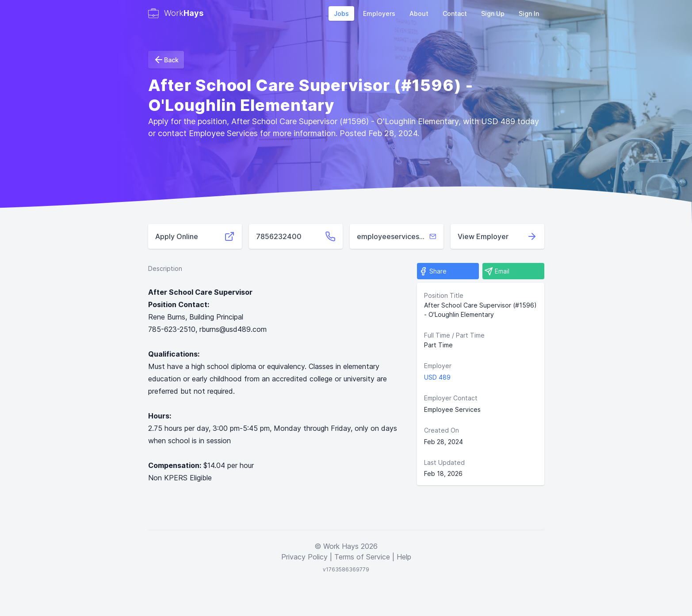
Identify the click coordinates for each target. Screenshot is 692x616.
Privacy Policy (304, 557)
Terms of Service (362, 557)
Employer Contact (451, 398)
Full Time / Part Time (454, 335)
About (419, 13)
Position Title (444, 295)
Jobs (341, 13)
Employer (438, 366)
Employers (379, 13)
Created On (442, 430)
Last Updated (444, 462)
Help (404, 557)
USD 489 (437, 377)
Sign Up (493, 13)
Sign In (529, 13)
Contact (455, 13)
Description (165, 268)
